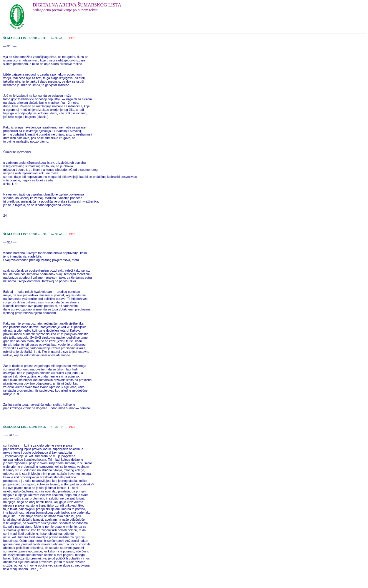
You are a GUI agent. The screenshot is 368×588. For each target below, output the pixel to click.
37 (57, 427)
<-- (53, 38)
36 (57, 234)
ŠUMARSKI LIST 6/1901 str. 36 (25, 234)
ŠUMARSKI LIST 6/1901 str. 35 (25, 38)
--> (62, 38)
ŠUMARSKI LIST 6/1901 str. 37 (25, 427)
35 (57, 38)
